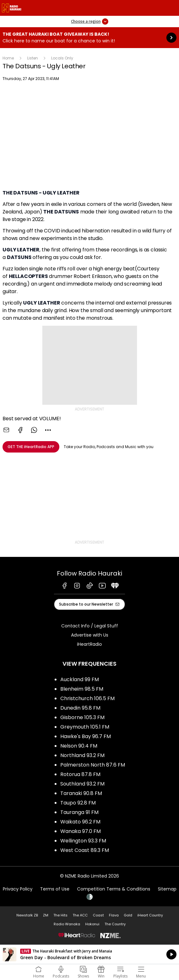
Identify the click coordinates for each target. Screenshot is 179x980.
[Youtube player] (89, 136)
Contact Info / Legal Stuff (90, 626)
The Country (115, 924)
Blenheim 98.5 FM (82, 689)
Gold (128, 915)
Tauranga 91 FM (79, 812)
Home (8, 58)
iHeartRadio (89, 644)
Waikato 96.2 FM (80, 822)
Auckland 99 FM (80, 679)
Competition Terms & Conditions (114, 889)
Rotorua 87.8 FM (80, 774)
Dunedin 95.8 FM (80, 708)
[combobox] (48, 430)
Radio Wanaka (67, 924)
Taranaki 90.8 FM (81, 793)
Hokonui (92, 924)
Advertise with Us (90, 635)
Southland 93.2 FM (82, 784)
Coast (98, 915)
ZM (46, 915)
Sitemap (167, 889)
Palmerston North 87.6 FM (93, 765)
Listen (33, 58)
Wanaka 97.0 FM (81, 831)
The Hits (60, 915)
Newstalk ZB (27, 915)
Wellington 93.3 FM (83, 841)
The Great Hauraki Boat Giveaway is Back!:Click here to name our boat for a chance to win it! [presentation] (89, 38)
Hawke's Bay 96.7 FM (86, 736)
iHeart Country (150, 915)
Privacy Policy (18, 889)
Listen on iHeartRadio (89, 954)
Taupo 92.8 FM (78, 803)
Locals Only (62, 58)
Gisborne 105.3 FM (82, 717)
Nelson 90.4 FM (79, 746)
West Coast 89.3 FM (85, 850)
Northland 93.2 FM (82, 755)
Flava (114, 915)
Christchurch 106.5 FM (87, 698)
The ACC (80, 915)
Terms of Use (55, 889)
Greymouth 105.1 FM (85, 727)
